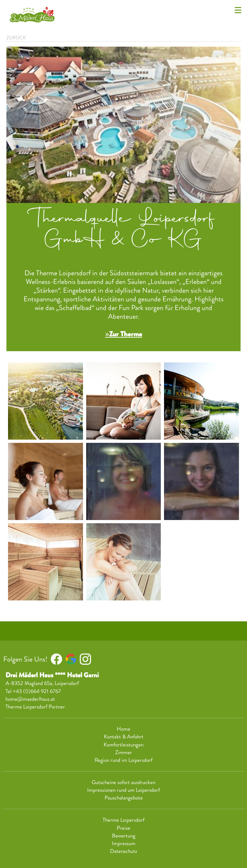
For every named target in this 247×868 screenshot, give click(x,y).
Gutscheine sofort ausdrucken (123, 782)
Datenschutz (123, 851)
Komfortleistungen (123, 745)
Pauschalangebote (124, 798)
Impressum (124, 844)
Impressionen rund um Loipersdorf (123, 790)
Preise (123, 828)
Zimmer (124, 753)
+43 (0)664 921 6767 (37, 691)
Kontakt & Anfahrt (124, 737)
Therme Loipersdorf (123, 820)
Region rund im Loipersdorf (123, 760)
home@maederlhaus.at (30, 699)
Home (123, 729)
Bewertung (124, 836)
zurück (16, 38)
